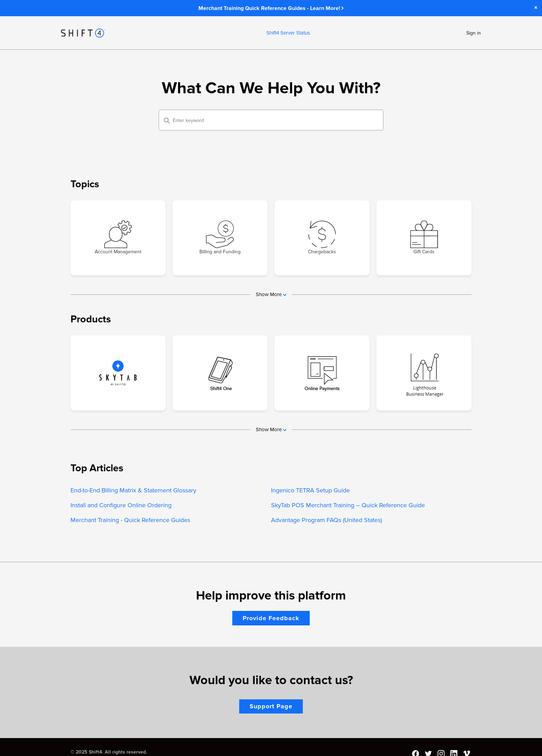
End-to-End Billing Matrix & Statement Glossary (133, 490)
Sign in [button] (474, 33)
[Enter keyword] (271, 120)
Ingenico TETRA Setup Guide (310, 490)
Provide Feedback (271, 618)
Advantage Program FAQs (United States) (326, 520)
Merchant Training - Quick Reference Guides (130, 520)
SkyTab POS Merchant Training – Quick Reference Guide (348, 505)
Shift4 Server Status (288, 33)
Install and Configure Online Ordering (121, 505)
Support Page (271, 706)
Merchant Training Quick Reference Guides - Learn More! (271, 8)
